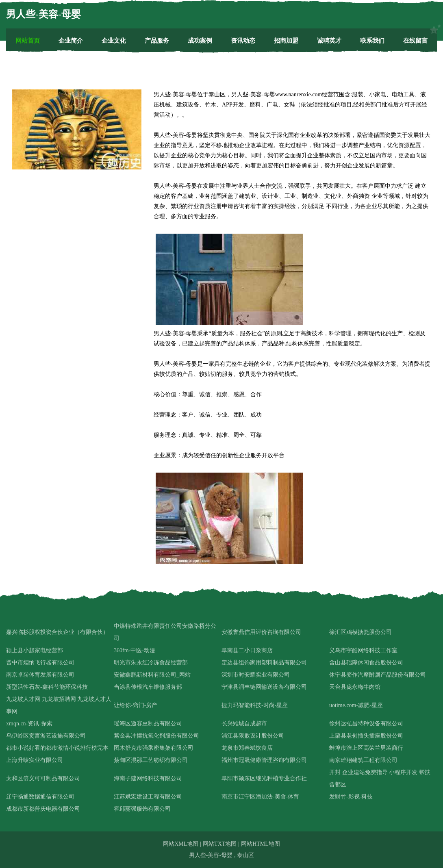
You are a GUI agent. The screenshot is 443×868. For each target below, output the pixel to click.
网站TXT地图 (220, 844)
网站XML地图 (181, 844)
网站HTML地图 (261, 844)
